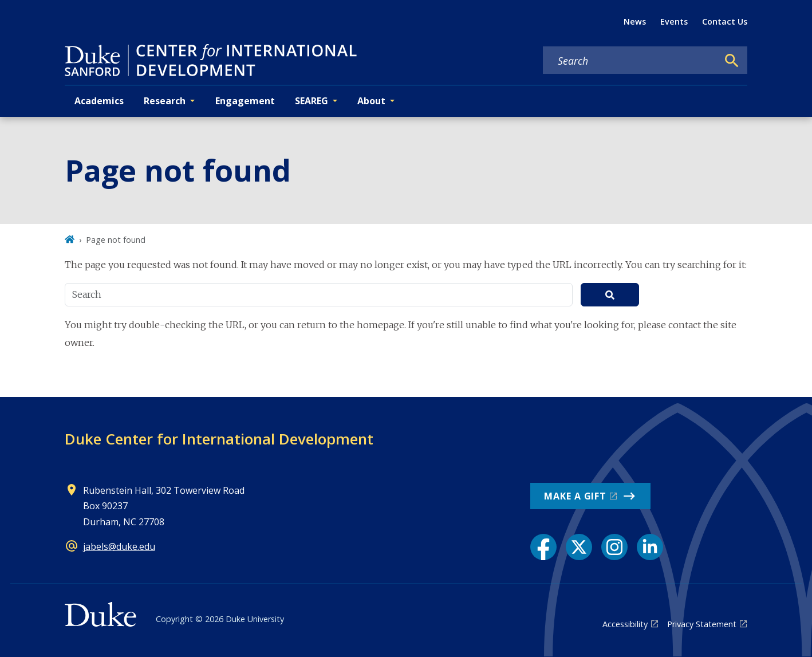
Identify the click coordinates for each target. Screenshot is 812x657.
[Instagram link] (614, 547)
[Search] (732, 61)
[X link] (579, 547)
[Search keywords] (630, 61)
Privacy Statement (702, 624)
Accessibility (625, 624)
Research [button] (165, 101)
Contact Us (725, 21)
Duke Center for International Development (219, 439)
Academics (99, 101)
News (635, 21)
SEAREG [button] (312, 101)
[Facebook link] (543, 547)
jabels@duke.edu (119, 546)
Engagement (245, 101)
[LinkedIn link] (650, 547)
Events (674, 21)
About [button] (371, 101)
